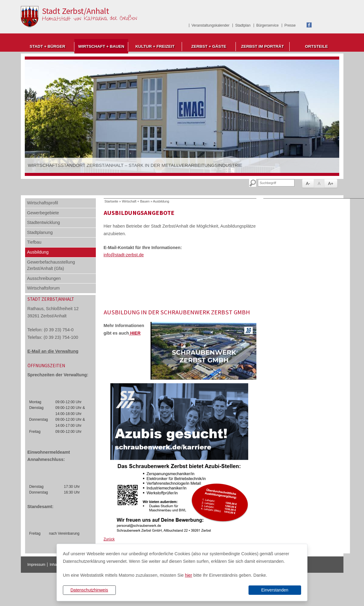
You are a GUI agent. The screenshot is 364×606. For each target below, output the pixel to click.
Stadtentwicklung (44, 222)
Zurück (109, 539)
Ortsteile (317, 46)
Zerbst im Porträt (262, 46)
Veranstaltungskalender (211, 25)
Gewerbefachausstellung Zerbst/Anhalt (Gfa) (51, 265)
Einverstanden (275, 590)
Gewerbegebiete (43, 213)
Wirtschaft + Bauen (101, 46)
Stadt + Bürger (47, 46)
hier (189, 575)
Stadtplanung (40, 232)
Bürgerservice (268, 25)
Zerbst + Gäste (209, 46)
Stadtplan (243, 25)
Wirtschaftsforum (44, 288)
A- (308, 183)
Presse (290, 25)
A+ (331, 183)
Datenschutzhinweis (89, 590)
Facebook (309, 25)
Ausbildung (38, 252)
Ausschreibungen (44, 278)
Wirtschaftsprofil (43, 203)
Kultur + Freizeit (155, 46)
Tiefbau (34, 242)
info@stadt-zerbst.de (124, 255)
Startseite (112, 201)
